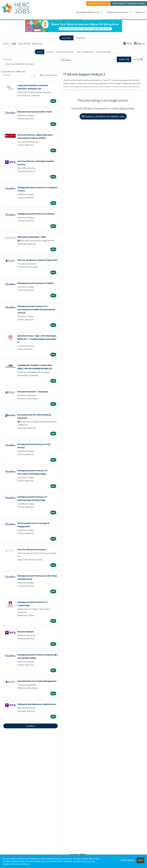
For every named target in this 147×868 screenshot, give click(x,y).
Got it (140, 860)
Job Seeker (66, 38)
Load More (31, 726)
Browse (49, 52)
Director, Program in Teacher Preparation (37, 260)
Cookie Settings (127, 860)
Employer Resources (119, 12)
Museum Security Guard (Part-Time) (35, 112)
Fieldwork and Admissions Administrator (37, 704)
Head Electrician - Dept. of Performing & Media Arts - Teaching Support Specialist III (37, 339)
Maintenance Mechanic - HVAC (32, 237)
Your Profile (24, 44)
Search (40, 52)
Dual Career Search (65, 52)
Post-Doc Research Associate (32, 549)
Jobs (14, 44)
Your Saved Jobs (103, 52)
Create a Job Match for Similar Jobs (103, 116)
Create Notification (49, 75)
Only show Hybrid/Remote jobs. (20, 64)
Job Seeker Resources (89, 12)
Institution (81, 38)
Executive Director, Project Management (37, 681)
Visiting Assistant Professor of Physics (36, 214)
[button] (138, 59)
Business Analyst (26, 632)
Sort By (6, 75)
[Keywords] (31, 59)
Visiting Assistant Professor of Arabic (36, 283)
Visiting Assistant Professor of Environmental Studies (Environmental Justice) (36, 309)
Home (6, 44)
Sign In (139, 43)
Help (128, 43)
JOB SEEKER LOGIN (98, 4)
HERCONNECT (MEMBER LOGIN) (129, 4)
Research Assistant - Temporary (33, 392)
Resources (37, 44)
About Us (140, 12)
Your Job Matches (85, 52)
